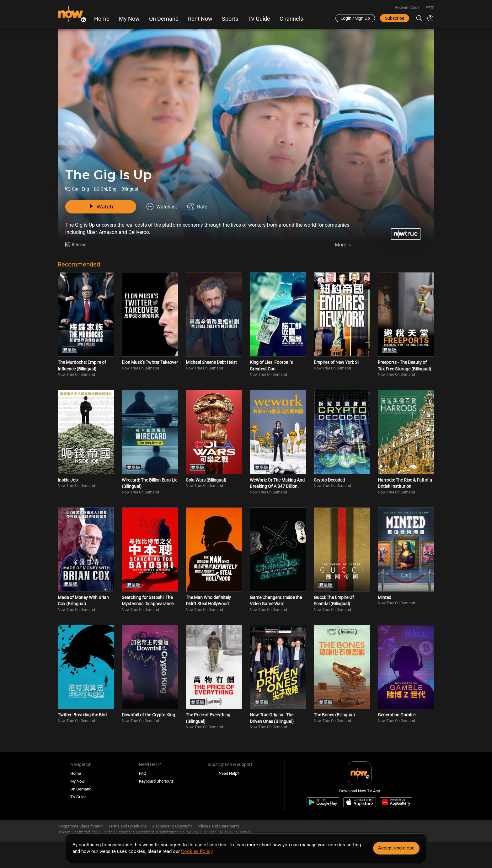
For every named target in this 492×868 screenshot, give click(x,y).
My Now (129, 19)
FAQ (143, 773)
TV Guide (259, 19)
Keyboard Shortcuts (156, 781)
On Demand (164, 19)
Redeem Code (407, 7)
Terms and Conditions (128, 826)
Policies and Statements (218, 826)
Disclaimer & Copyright (172, 826)
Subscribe (395, 18)
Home (102, 19)
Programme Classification (81, 826)
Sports (230, 19)
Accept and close (396, 848)
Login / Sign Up (355, 18)
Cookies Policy (197, 851)
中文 (430, 7)
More (340, 245)
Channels (291, 19)
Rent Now (200, 19)
